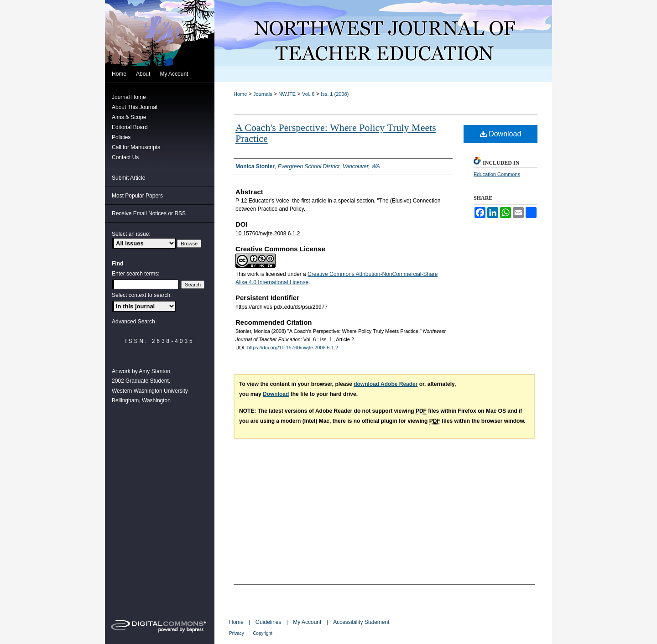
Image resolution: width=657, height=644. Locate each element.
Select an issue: (131, 234)
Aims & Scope (129, 117)
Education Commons (497, 174)
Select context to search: (142, 295)
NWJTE (287, 94)
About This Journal (135, 107)
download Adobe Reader (386, 384)
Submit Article (128, 178)
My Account (307, 622)
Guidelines (269, 622)
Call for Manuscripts (136, 147)
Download (501, 134)
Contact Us (125, 157)
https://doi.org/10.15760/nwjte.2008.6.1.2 (293, 348)
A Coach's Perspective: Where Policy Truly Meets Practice (336, 133)
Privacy (237, 633)
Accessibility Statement (361, 622)
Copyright (263, 633)
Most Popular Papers (137, 196)
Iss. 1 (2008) (335, 94)
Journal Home (129, 97)
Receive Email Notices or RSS (149, 213)
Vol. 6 (308, 94)
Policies (121, 137)
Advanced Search (133, 322)
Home (240, 94)
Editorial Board (130, 127)
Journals (263, 94)
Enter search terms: (136, 274)
